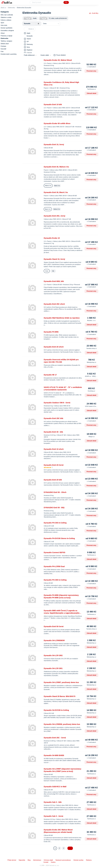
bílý (53, 271)
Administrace (37, 860)
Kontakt (46, 862)
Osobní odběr (45, 55)
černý (47, 271)
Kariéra (53, 862)
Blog (29, 860)
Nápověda (22, 860)
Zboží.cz (3, 8)
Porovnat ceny (91, 71)
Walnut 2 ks (48, 186)
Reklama (89, 860)
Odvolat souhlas (78, 860)
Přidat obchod (12, 860)
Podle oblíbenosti (29, 55)
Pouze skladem (61, 55)
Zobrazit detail (92, 93)
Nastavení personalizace (63, 860)
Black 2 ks (57, 186)
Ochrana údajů (48, 860)
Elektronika (11, 8)
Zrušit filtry (94, 13)
